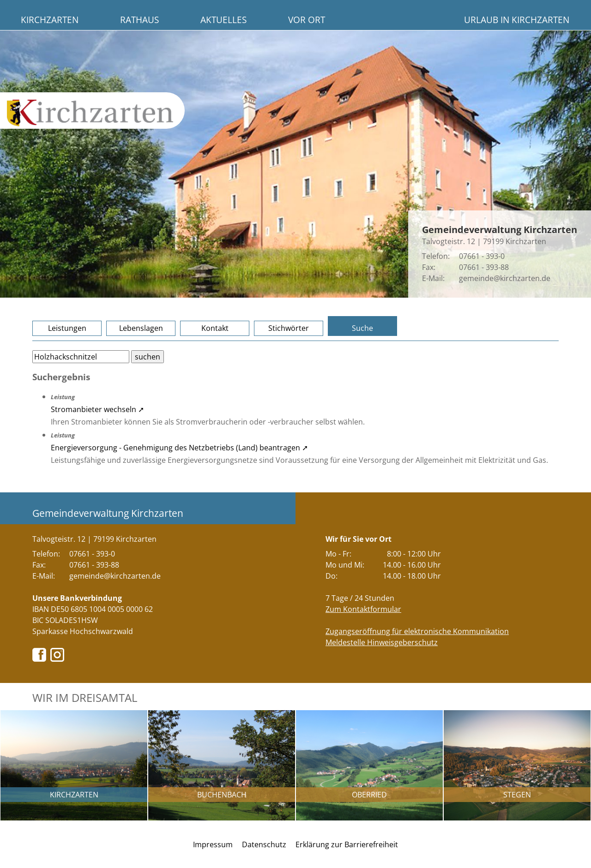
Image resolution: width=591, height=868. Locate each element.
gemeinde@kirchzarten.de (505, 278)
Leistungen (67, 328)
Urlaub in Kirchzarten (517, 20)
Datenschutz (264, 844)
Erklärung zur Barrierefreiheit (347, 844)
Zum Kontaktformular (363, 609)
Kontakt (215, 328)
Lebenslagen (141, 328)
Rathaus (139, 20)
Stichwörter (289, 328)
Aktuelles (223, 20)
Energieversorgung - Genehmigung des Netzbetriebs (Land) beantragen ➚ (179, 448)
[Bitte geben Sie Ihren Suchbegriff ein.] (81, 357)
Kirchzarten (50, 20)
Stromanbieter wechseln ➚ (97, 409)
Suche (362, 328)
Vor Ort (307, 20)
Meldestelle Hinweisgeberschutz (382, 642)
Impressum (213, 844)
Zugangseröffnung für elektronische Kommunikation (417, 631)
